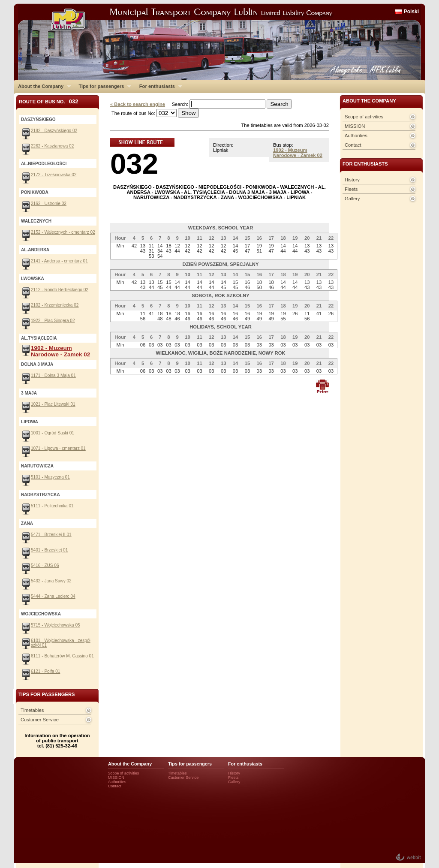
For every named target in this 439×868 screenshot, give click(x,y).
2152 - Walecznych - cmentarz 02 (63, 232)
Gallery (352, 199)
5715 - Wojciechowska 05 (56, 625)
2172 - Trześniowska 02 (54, 175)
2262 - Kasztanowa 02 (52, 146)
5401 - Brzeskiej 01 (49, 550)
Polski (411, 12)
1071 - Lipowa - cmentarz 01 (58, 448)
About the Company (42, 86)
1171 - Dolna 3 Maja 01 (53, 375)
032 (134, 164)
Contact (353, 145)
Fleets (351, 189)
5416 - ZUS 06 (45, 565)
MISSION (355, 126)
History (352, 180)
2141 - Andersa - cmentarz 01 (59, 261)
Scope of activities (364, 117)
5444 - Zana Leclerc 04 (53, 596)
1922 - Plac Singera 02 (53, 321)
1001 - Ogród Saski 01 (53, 433)
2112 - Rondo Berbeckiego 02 (60, 290)
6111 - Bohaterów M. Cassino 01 (62, 656)
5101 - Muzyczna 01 (50, 477)
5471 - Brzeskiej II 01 (51, 535)
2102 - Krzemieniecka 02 (55, 305)
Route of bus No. (49, 101)
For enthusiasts (159, 86)
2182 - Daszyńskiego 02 (54, 131)
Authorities (356, 136)
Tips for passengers (103, 86)
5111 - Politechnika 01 (52, 506)
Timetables (32, 710)
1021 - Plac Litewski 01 (53, 404)
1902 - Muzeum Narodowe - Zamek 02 (298, 153)
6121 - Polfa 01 (45, 671)
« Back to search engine (138, 104)
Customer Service (40, 720)
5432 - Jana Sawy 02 (51, 581)
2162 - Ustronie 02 (49, 203)
